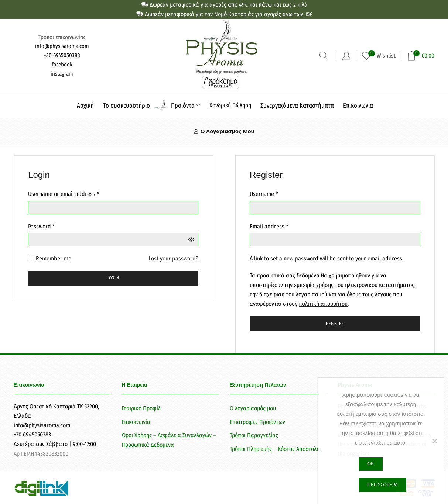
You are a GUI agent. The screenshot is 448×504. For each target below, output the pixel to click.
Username (264, 193)
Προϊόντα (185, 106)
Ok (371, 464)
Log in (113, 278)
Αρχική (85, 106)
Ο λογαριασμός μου (253, 408)
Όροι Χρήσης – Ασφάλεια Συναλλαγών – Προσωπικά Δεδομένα (169, 440)
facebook (62, 65)
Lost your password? (173, 258)
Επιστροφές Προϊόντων (257, 422)
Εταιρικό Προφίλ (141, 408)
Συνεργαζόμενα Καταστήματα (297, 106)
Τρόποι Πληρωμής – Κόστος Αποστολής (276, 449)
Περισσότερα (383, 485)
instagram (62, 74)
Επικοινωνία (358, 106)
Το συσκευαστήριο (126, 106)
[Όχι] (434, 441)
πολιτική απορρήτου (323, 304)
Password (42, 226)
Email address (269, 226)
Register (335, 324)
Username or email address (64, 193)
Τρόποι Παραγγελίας (254, 435)
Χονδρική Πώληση (230, 105)
